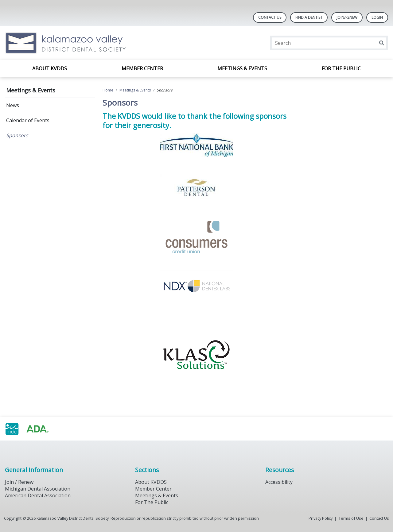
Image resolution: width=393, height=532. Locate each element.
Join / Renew (19, 482)
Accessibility (279, 482)
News (13, 105)
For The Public (152, 502)
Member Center (142, 68)
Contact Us (270, 17)
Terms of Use (351, 518)
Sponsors (17, 135)
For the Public (341, 68)
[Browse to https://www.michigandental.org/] (36, 429)
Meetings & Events (242, 68)
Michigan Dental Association (38, 489)
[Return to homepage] (84, 43)
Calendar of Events (28, 120)
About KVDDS (50, 68)
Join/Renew (347, 17)
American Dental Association (38, 495)
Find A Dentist (309, 17)
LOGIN (377, 17)
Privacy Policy (321, 518)
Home (108, 90)
